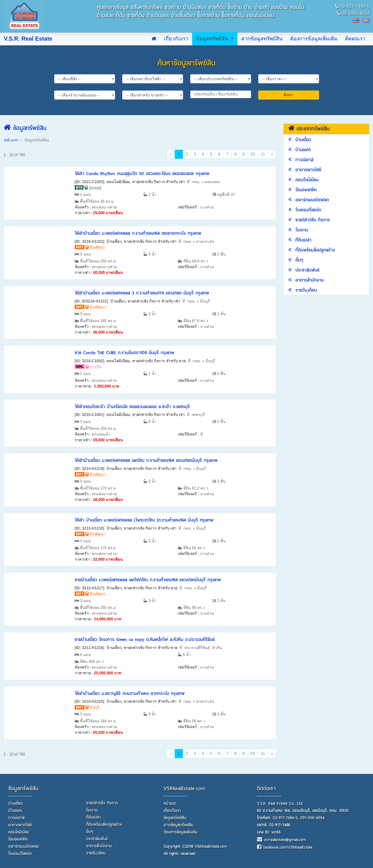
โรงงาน (298, 230)
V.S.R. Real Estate (28, 39)
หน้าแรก (11, 140)
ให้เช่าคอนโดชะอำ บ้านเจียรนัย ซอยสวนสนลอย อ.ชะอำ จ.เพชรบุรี (132, 407)
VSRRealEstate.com (184, 788)
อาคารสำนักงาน (306, 280)
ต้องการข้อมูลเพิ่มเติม (314, 39)
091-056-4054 (312, 818)
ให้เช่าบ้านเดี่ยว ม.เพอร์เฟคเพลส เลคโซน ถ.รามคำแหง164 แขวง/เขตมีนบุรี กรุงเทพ (146, 460)
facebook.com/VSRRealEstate (285, 847)
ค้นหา (289, 95)
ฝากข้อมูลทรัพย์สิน (262, 39)
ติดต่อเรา (355, 39)
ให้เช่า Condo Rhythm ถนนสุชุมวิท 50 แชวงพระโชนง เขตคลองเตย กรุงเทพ (142, 173)
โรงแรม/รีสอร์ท (305, 210)
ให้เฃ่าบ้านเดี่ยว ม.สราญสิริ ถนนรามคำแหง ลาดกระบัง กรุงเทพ (130, 693)
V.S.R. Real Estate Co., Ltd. (280, 803)
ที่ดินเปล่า (300, 240)
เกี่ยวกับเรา (176, 39)
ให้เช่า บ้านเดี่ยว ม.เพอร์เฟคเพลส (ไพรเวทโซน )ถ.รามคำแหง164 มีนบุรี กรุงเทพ (144, 520)
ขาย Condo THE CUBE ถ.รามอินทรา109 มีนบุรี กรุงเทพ (124, 353)
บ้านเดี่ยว (300, 140)
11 (263, 154)
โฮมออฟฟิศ (302, 190)
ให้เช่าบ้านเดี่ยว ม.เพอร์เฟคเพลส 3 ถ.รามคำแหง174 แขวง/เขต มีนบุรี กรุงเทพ (142, 293)
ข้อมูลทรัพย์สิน (213, 39)
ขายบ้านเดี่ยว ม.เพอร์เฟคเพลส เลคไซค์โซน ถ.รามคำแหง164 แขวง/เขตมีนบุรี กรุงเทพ (148, 580)
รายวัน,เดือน (303, 290)
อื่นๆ (296, 260)
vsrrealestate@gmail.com (281, 840)
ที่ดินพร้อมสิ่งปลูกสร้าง (312, 250)
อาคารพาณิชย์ (305, 170)
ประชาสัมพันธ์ (304, 270)
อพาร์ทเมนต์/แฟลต (309, 200)
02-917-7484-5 (285, 818)
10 (253, 154)
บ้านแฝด (299, 150)
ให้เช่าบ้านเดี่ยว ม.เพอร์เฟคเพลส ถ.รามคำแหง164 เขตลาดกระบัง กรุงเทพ (138, 233)
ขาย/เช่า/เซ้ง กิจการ (309, 220)
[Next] (272, 154)
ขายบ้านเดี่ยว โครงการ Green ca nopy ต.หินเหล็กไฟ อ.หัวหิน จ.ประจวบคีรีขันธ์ (145, 639)
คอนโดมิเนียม (303, 180)
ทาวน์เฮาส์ (301, 160)
